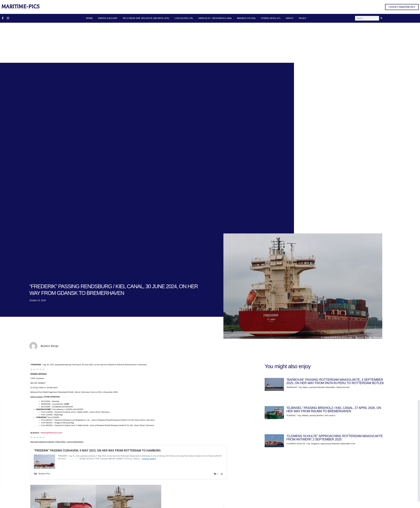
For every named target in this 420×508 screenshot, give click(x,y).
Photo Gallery (108, 18)
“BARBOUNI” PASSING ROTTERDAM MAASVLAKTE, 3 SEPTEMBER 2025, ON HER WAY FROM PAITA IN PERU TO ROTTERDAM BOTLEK (335, 381)
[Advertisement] (210, 43)
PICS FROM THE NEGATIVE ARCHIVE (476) (146, 18)
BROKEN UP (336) (246, 18)
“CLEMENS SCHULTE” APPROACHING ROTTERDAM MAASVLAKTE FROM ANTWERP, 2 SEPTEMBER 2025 (335, 438)
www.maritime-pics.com (51, 433)
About (290, 18)
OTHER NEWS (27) (271, 18)
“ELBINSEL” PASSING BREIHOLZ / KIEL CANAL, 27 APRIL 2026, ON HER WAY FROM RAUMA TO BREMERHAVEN (334, 409)
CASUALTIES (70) (184, 18)
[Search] (381, 18)
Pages (302, 18)
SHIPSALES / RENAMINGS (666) (215, 18)
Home (89, 18)
